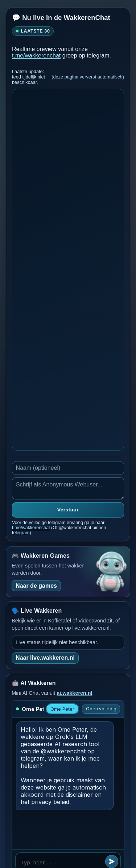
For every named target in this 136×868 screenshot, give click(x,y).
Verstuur (68, 510)
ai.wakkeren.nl (74, 693)
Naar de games (36, 586)
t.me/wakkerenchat (36, 56)
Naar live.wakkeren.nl (45, 658)
